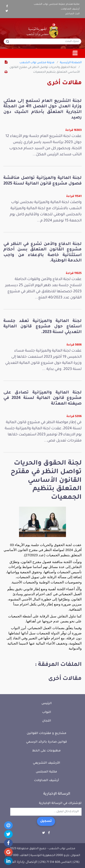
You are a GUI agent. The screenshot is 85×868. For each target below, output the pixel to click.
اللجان (47, 721)
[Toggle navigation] (75, 53)
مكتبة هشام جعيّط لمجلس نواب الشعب (57, 4)
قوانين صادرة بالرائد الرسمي (46, 742)
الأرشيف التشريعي (46, 763)
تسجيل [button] (46, 821)
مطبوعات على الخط (46, 751)
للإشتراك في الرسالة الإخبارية (60, 803)
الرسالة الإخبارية (57, 794)
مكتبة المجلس (46, 772)
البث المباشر (73, 14)
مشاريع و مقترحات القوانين (47, 733)
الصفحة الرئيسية (71, 63)
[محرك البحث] (42, 41)
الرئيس (47, 704)
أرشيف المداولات (70, 9)
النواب (47, 712)
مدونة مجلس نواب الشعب (37, 63)
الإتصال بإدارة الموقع (21, 862)
